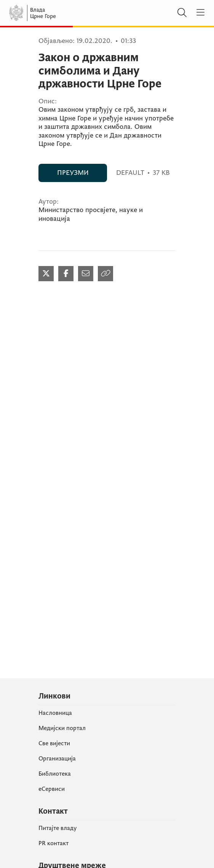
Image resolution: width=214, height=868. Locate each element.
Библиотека (55, 774)
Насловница (55, 713)
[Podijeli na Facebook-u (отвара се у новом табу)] (66, 274)
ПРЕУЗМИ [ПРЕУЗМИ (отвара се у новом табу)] (73, 173)
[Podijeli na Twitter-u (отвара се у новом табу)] (46, 274)
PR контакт (53, 843)
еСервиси (52, 789)
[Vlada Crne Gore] (55, 13)
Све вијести (54, 743)
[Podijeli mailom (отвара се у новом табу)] (86, 274)
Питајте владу (58, 828)
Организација (57, 759)
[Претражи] (182, 13)
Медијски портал (62, 728)
